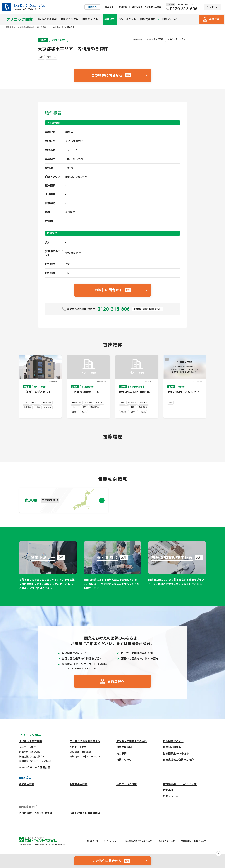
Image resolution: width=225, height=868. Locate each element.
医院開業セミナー (173, 741)
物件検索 (109, 19)
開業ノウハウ (169, 19)
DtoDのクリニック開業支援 (35, 768)
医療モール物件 (27, 747)
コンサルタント (127, 19)
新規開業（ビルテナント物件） (36, 762)
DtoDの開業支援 (48, 19)
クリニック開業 (19, 19)
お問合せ (123, 7)
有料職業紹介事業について (194, 841)
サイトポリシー (111, 841)
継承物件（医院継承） (31, 752)
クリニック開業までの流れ (132, 741)
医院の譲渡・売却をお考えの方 (147, 7)
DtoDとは (109, 7)
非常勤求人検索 (79, 784)
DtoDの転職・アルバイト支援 (180, 784)
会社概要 (90, 841)
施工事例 (121, 754)
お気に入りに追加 (178, 39)
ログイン (214, 7)
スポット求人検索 (127, 784)
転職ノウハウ (171, 796)
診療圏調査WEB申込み (176, 754)
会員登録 (214, 19)
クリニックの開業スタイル (85, 741)
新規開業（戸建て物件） (32, 757)
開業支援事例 (124, 747)
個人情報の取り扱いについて (138, 841)
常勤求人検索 (27, 784)
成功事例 (168, 790)
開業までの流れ (69, 19)
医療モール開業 (78, 747)
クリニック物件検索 (30, 741)
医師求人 (92, 7)
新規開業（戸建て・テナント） (86, 757)
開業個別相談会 (172, 747)
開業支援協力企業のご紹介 (178, 760)
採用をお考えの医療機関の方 (86, 813)
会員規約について (166, 841)
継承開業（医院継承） (82, 752)
